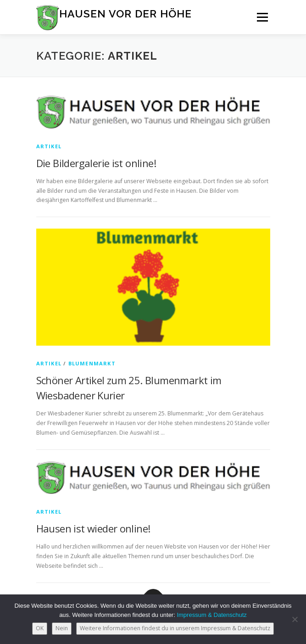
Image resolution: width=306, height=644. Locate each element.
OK (40, 628)
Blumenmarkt (92, 363)
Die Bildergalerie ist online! (96, 163)
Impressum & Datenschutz (211, 615)
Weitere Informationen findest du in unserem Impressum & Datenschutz (175, 628)
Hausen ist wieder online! (93, 528)
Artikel (49, 146)
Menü (262, 17)
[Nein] (295, 619)
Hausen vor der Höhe (125, 14)
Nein (62, 628)
